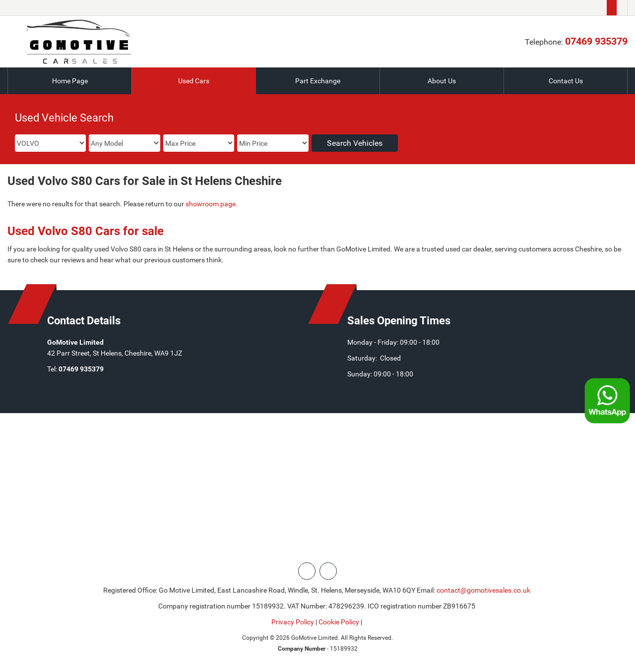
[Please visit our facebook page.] (622, 8)
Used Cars (194, 81)
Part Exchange (318, 81)
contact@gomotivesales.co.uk (483, 590)
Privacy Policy (293, 622)
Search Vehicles (355, 143)
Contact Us (566, 81)
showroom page (211, 204)
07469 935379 (596, 41)
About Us (442, 81)
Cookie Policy (339, 622)
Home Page (70, 81)
